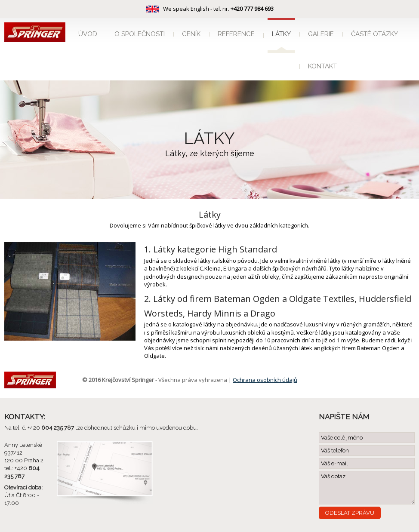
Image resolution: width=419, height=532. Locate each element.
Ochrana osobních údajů (265, 380)
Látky (281, 34)
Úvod (88, 34)
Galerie (321, 34)
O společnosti (140, 34)
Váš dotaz (367, 488)
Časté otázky (374, 34)
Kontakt (322, 66)
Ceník (191, 34)
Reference (236, 34)
